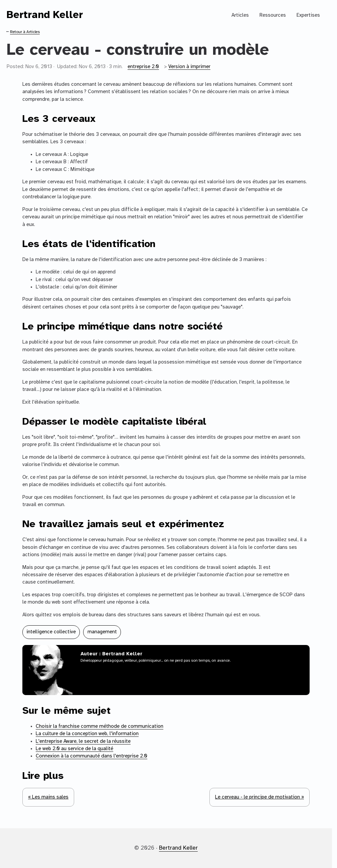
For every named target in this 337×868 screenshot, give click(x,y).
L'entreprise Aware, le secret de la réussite (83, 741)
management (102, 632)
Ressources (273, 15)
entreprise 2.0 (143, 67)
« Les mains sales (48, 797)
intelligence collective (51, 632)
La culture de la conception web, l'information (87, 734)
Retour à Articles (25, 32)
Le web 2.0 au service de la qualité (74, 749)
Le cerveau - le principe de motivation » (260, 797)
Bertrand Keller (45, 15)
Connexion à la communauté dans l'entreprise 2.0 (92, 756)
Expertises (308, 15)
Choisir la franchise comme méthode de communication (100, 726)
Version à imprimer (189, 67)
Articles (240, 15)
